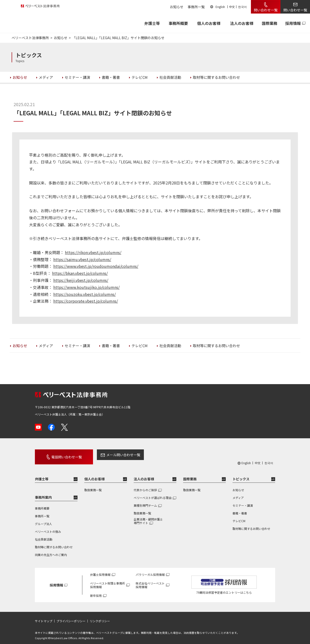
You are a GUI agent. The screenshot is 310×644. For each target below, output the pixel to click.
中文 (232, 7)
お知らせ (177, 7)
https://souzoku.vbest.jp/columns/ (85, 294)
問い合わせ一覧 (266, 10)
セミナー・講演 (243, 501)
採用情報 (293, 23)
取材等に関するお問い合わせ (54, 543)
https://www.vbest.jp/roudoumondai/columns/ (96, 266)
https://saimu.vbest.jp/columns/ (82, 259)
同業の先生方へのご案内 (51, 550)
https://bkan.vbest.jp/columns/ (80, 273)
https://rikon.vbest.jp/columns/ (93, 252)
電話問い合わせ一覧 (61, 455)
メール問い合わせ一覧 (112, 455)
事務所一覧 (196, 7)
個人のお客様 (209, 23)
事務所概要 (178, 23)
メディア (238, 493)
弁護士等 (42, 475)
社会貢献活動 (44, 535)
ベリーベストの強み (48, 527)
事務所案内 (43, 493)
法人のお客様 (242, 23)
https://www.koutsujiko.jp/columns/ (86, 287)
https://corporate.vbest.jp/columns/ (86, 301)
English (220, 7)
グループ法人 (43, 519)
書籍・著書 (240, 509)
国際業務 (270, 23)
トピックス (241, 475)
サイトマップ (44, 617)
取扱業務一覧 (93, 486)
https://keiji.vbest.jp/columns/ (81, 280)
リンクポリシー (100, 617)
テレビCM (239, 516)
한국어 (242, 7)
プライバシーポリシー (71, 617)
